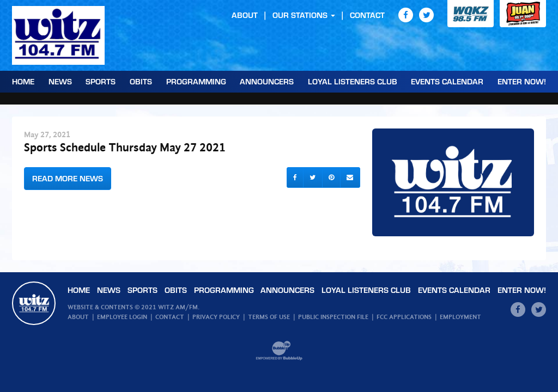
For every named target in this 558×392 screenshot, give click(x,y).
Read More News (68, 178)
